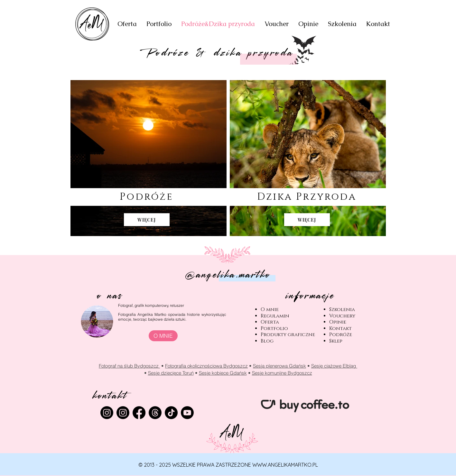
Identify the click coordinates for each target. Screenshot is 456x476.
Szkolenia (342, 310)
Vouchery (342, 316)
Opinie (338, 322)
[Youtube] (187, 413)
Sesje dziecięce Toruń (171, 373)
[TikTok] (171, 413)
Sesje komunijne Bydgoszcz (282, 373)
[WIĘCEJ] (147, 220)
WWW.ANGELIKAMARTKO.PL (285, 465)
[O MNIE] (163, 336)
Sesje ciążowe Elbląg (334, 366)
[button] (159, 24)
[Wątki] (155, 413)
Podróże (341, 335)
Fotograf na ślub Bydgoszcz (129, 366)
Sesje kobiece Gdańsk (223, 373)
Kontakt (340, 329)
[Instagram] (123, 413)
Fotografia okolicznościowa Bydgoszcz (206, 366)
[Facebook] (139, 413)
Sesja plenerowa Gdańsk (279, 366)
